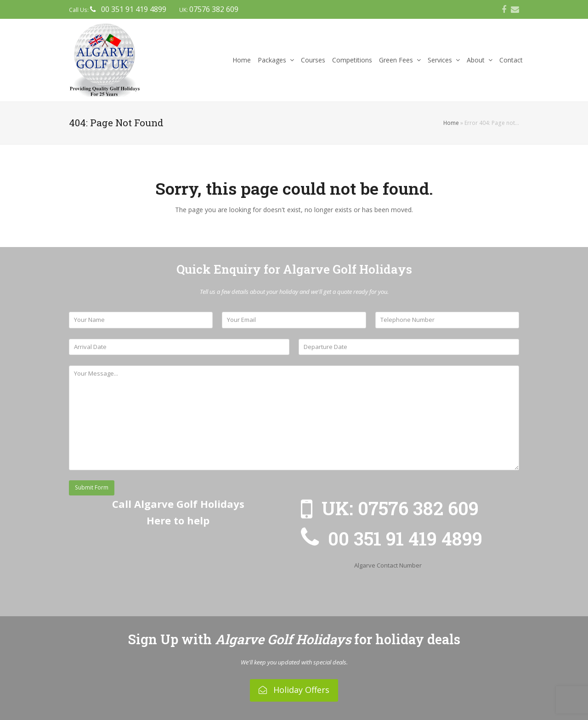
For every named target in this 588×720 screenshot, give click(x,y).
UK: (209, 10)
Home (451, 123)
